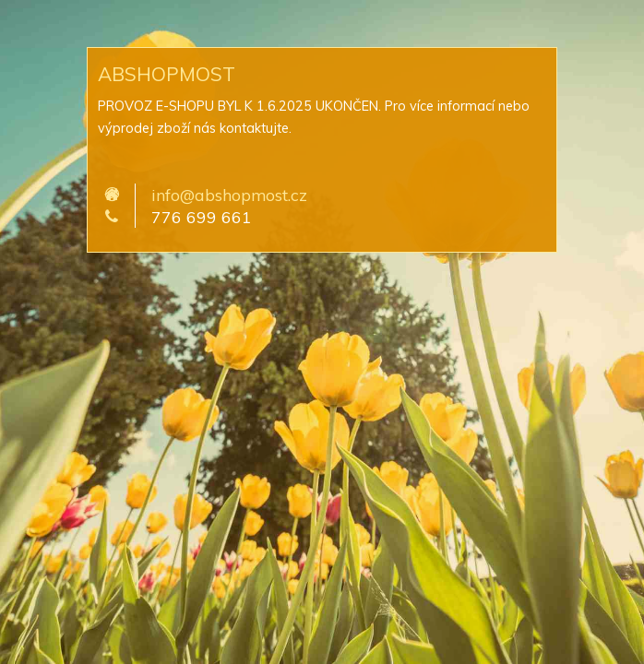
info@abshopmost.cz (229, 195)
